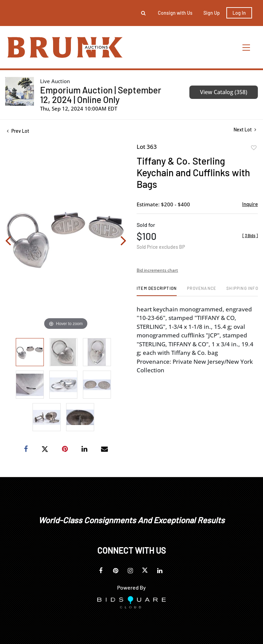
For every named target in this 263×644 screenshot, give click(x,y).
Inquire (250, 204)
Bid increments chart (157, 270)
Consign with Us (175, 13)
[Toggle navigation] (247, 47)
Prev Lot (18, 131)
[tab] (157, 291)
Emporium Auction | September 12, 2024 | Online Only (101, 95)
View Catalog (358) (224, 92)
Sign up (212, 13)
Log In (239, 13)
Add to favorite (254, 148)
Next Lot (245, 130)
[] (250, 235)
